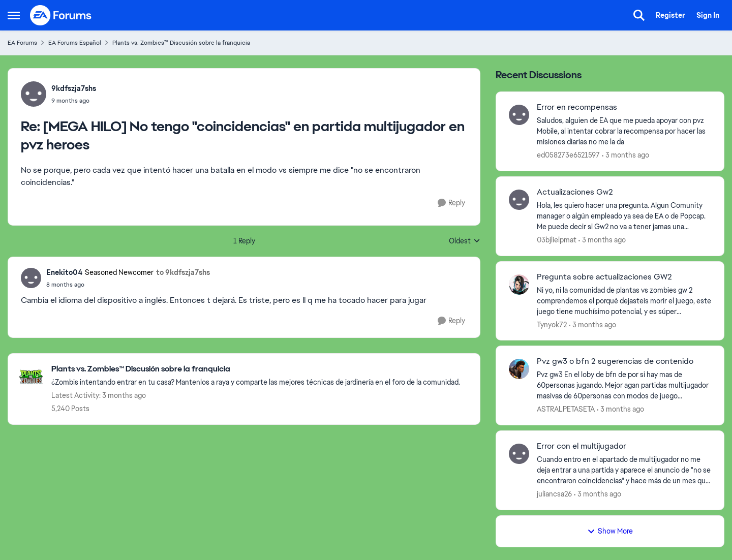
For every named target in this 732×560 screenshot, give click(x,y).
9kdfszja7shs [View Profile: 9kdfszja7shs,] (74, 88)
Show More (610, 531)
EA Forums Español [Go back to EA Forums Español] (75, 43)
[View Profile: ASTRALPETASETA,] (519, 369)
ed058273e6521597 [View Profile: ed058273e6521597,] (568, 155)
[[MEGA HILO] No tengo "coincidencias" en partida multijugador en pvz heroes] (74, 101)
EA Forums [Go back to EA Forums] (22, 43)
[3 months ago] (626, 155)
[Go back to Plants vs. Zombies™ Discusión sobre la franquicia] (256, 369)
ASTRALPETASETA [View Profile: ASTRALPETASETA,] (566, 409)
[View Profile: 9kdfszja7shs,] (34, 94)
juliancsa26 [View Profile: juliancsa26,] (554, 494)
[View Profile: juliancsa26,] (519, 454)
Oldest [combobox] (465, 241)
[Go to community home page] (61, 15)
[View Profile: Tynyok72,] (519, 285)
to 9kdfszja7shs (183, 272)
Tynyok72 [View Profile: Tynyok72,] (552, 324)
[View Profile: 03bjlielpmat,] (519, 200)
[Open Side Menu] (14, 15)
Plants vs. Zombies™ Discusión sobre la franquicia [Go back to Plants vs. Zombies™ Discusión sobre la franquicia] (181, 43)
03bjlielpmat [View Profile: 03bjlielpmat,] (557, 240)
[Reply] (451, 203)
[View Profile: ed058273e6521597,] (519, 115)
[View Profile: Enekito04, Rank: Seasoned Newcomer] (31, 278)
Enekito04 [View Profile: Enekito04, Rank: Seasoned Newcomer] (64, 272)
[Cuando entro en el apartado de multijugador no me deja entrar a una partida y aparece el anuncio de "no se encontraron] (624, 470)
